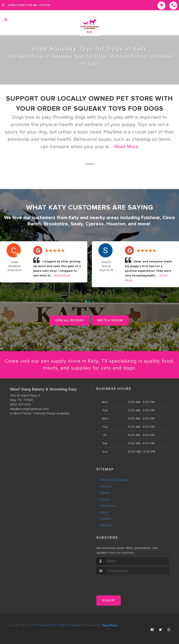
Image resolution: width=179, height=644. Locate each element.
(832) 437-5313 (21, 404)
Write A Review (110, 320)
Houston (116, 224)
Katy (74, 218)
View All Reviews (69, 320)
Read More (126, 147)
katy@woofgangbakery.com (29, 409)
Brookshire (56, 224)
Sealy (77, 224)
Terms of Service (70, 625)
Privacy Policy (46, 625)
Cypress (95, 224)
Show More (62, 275)
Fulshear (151, 218)
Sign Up (108, 600)
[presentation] (120, 583)
